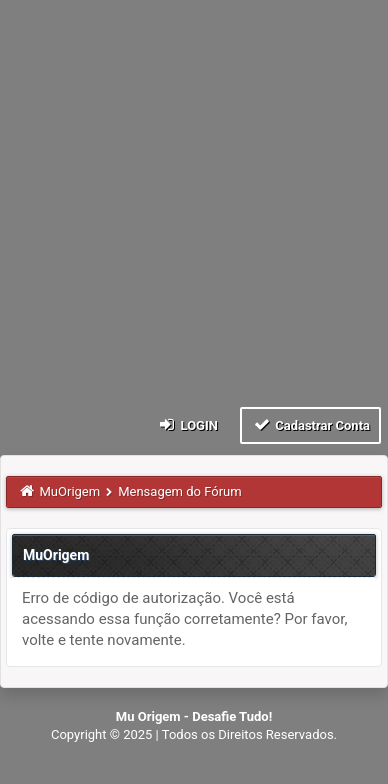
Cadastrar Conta (310, 424)
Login (187, 424)
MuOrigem (70, 491)
